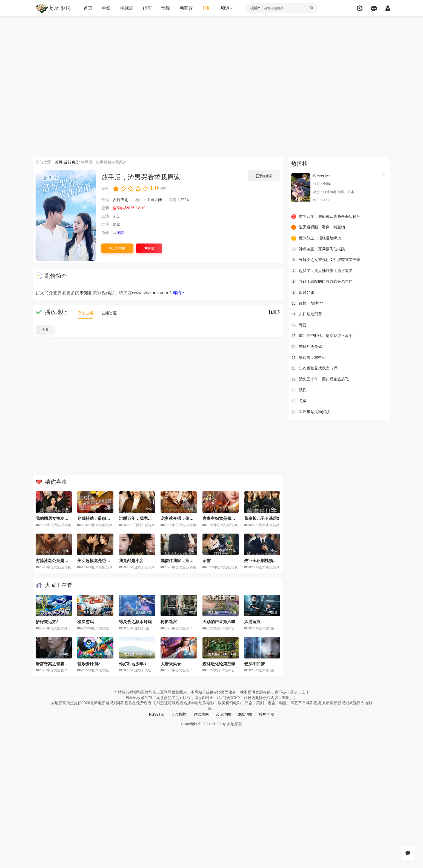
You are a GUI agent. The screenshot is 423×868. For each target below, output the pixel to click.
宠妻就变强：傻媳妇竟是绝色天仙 (191, 518)
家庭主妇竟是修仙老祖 (223, 518)
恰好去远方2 (47, 622)
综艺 (147, 8)
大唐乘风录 (171, 664)
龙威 (299, 401)
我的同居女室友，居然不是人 (62, 518)
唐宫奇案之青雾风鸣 (54, 664)
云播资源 (109, 313)
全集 (45, 330)
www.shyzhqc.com (150, 293)
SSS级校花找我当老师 (314, 368)
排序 (275, 312)
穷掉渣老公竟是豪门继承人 (60, 561)
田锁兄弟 (303, 293)
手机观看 (264, 177)
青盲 (299, 325)
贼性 (299, 390)
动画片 (186, 8)
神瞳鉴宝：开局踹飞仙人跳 (318, 249)
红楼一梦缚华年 (308, 303)
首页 (88, 8)
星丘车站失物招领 (310, 412)
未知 (84, 293)
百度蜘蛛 (179, 714)
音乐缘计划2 (89, 664)
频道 (227, 8)
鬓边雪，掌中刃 (308, 358)
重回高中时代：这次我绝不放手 (322, 336)
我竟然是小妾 (131, 561)
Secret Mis (322, 176)
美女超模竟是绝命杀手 (98, 561)
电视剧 (127, 8)
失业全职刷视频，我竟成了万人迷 (275, 561)
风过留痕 (252, 622)
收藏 (149, 248)
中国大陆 (154, 200)
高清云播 (85, 313)
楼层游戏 (85, 622)
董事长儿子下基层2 (262, 518)
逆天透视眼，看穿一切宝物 (318, 227)
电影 (106, 8)
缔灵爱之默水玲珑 (135, 622)
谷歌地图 (201, 714)
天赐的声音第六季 (219, 622)
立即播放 (117, 248)
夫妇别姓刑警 (307, 314)
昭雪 (207, 561)
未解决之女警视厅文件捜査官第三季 (326, 260)
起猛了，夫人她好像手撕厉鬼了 (322, 271)
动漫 (166, 8)
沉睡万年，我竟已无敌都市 (144, 518)
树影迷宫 (169, 622)
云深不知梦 (254, 664)
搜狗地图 (267, 714)
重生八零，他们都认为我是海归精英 (326, 217)
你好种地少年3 (132, 664)
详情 (121, 233)
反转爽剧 (72, 162)
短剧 (207, 8)
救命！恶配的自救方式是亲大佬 (322, 282)
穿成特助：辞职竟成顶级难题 (104, 518)
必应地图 (223, 714)
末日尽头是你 (307, 347)
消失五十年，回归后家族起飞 (320, 379)
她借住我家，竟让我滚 (181, 561)
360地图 (245, 714)
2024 (185, 200)
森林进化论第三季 (219, 664)
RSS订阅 (157, 714)
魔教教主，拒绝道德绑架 (316, 238)
